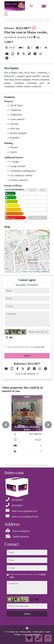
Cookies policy (38, 632)
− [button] (8, 238)
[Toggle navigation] (6, 14)
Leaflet (24, 272)
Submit (27, 356)
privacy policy (40, 347)
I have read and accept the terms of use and (26, 347)
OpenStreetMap (35, 272)
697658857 (33, 285)
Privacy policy (26, 632)
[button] (6, 425)
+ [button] (8, 234)
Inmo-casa (15, 632)
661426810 (21, 285)
